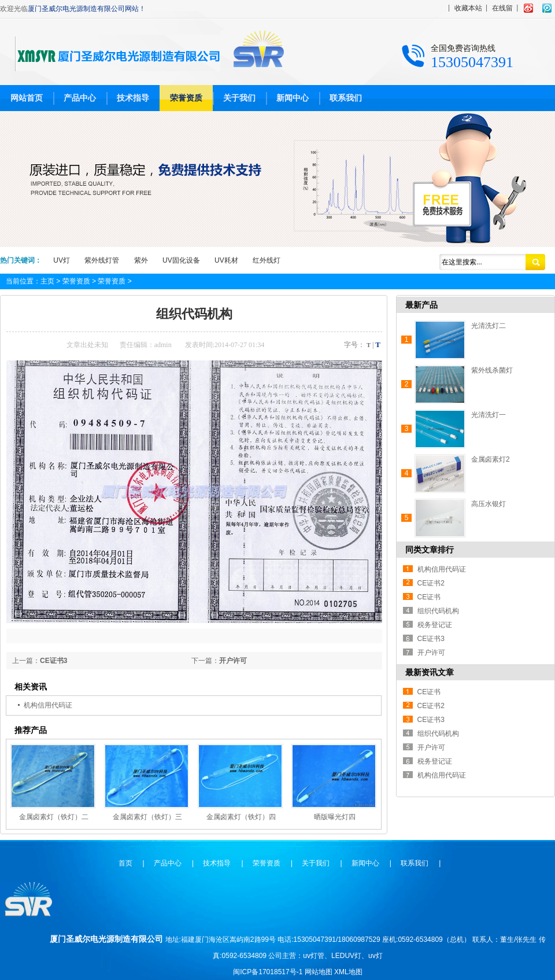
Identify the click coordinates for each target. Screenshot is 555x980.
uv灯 (375, 956)
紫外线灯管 (102, 260)
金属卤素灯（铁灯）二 (54, 817)
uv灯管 (314, 956)
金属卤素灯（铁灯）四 (241, 817)
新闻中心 (293, 98)
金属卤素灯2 (491, 459)
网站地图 (319, 972)
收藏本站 (468, 8)
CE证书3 (53, 661)
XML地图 (348, 972)
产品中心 (80, 98)
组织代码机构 (438, 611)
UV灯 (62, 260)
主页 (47, 281)
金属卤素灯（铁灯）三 (147, 817)
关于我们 (239, 98)
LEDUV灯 (346, 956)
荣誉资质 (186, 98)
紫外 (141, 260)
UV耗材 (226, 260)
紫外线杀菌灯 (492, 370)
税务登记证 (435, 625)
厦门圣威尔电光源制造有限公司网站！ (87, 9)
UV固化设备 (181, 260)
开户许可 (233, 661)
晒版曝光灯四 (335, 817)
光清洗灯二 (489, 326)
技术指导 (133, 98)
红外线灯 (267, 260)
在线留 (502, 8)
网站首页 (27, 98)
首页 (125, 863)
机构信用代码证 (48, 705)
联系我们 (346, 98)
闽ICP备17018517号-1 (268, 972)
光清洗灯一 (489, 415)
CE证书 (429, 597)
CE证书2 (431, 583)
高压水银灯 (489, 504)
